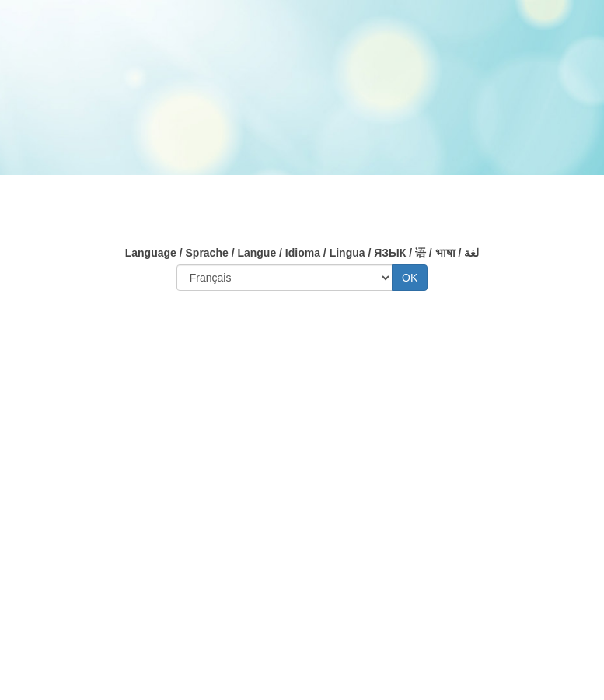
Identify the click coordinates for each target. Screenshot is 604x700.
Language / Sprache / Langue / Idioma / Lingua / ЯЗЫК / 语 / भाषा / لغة (302, 253)
